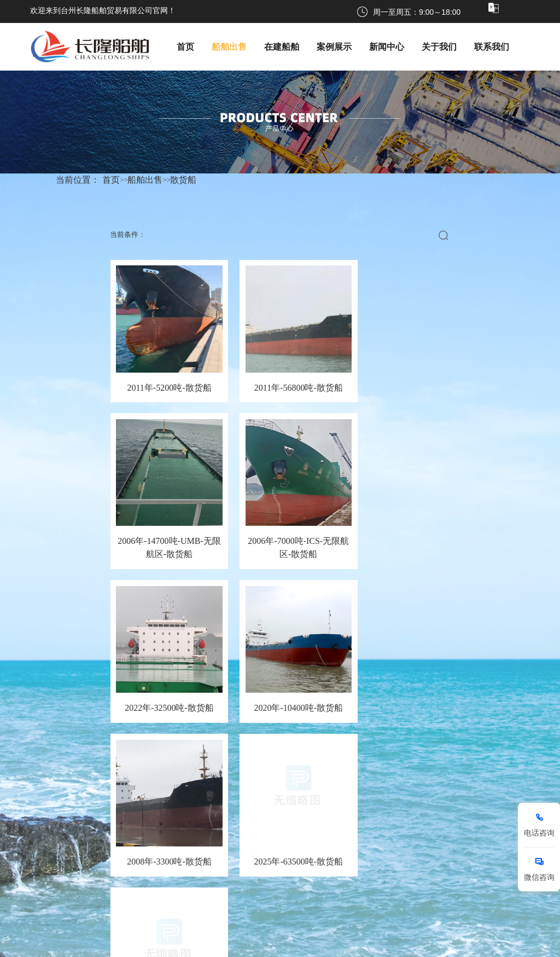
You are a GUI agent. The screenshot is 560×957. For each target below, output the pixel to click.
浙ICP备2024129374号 (280, 946)
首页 (111, 180)
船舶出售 (145, 180)
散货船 (183, 180)
